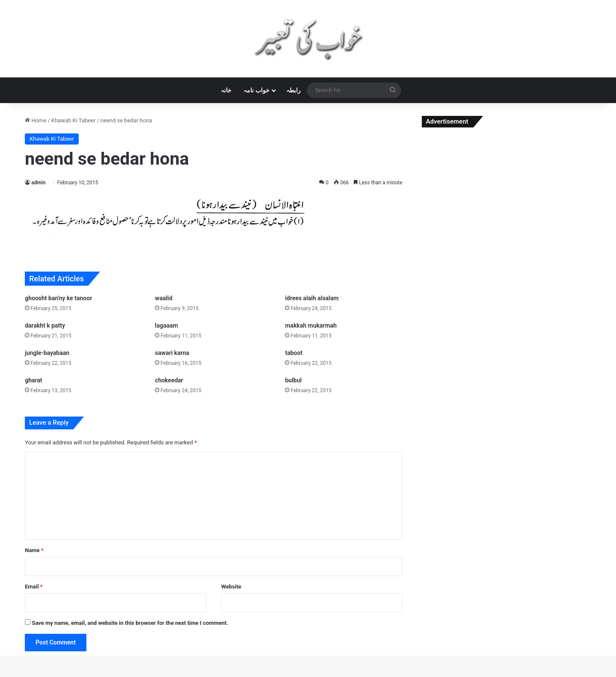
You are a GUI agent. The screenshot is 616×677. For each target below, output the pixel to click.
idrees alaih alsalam (312, 298)
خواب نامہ (256, 90)
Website (231, 587)
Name (34, 550)
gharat (33, 380)
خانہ (226, 90)
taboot (294, 353)
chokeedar (169, 380)
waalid (164, 298)
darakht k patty (45, 325)
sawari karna (172, 353)
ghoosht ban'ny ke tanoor (58, 298)
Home (36, 120)
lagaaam (166, 325)
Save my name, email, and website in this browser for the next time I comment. (130, 623)
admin (38, 183)
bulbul (293, 380)
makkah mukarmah (311, 325)
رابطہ (293, 90)
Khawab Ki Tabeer (74, 120)
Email (34, 587)
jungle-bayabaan (47, 353)
